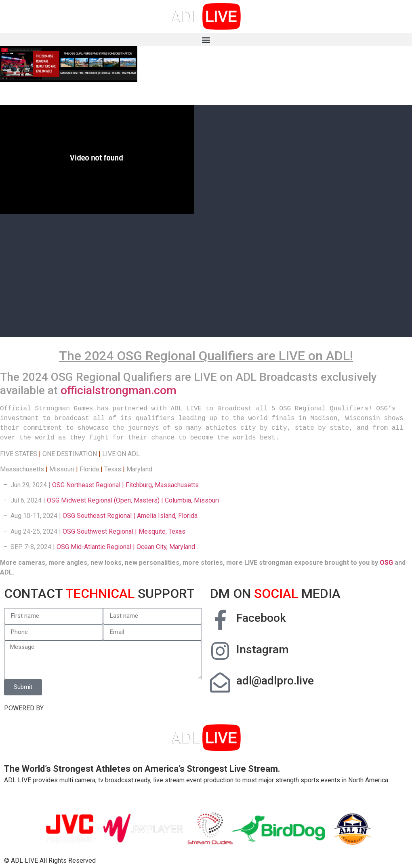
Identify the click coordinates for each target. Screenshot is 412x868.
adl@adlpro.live (275, 681)
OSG (386, 563)
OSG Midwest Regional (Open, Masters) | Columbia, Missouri (133, 500)
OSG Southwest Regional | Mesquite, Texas (124, 531)
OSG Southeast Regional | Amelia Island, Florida (130, 516)
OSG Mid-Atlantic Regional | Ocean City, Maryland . (127, 547)
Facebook (261, 618)
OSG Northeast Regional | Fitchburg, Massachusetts (125, 485)
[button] (206, 39)
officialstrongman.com (119, 390)
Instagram (263, 649)
